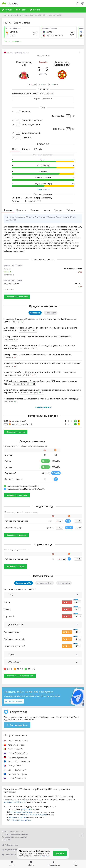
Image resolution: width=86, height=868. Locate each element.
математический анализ (15, 802)
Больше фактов (43, 407)
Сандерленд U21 (24, 63)
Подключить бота (17, 725)
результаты (27, 809)
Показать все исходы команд (20, 676)
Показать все (43, 190)
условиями (45, 856)
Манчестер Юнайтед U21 (62, 63)
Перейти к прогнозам (43, 99)
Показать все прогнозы (17, 297)
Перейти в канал (14, 701)
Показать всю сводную (17, 495)
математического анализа (34, 815)
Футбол (6, 15)
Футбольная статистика (20, 820)
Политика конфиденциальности (15, 834)
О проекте (6, 840)
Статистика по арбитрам (21, 812)
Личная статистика (18, 817)
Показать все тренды (16, 535)
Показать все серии (15, 566)
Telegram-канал (10, 845)
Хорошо (60, 853)
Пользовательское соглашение (15, 837)
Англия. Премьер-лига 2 (20, 15)
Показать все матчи (16, 432)
